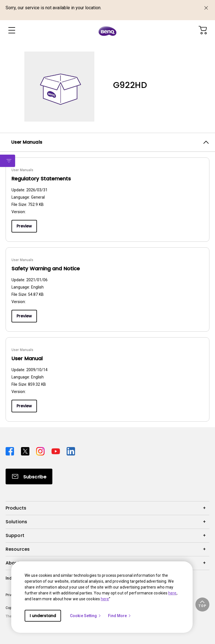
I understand (43, 616)
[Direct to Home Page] (107, 31)
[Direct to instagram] (42, 451)
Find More (120, 616)
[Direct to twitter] (26, 451)
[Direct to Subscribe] (29, 476)
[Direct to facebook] (11, 451)
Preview (24, 226)
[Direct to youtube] (57, 451)
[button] (202, 605)
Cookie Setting (86, 616)
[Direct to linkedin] (71, 451)
